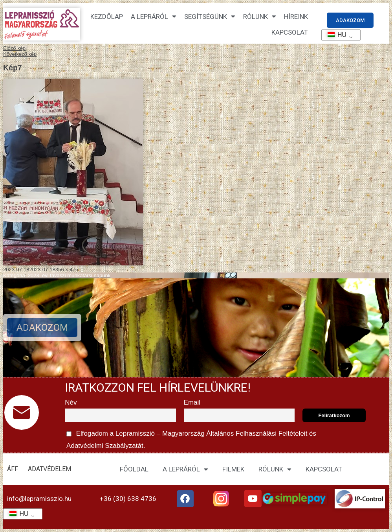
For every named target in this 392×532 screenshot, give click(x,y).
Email (192, 402)
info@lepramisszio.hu (39, 499)
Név (71, 402)
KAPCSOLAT (290, 32)
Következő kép (20, 54)
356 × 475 (67, 270)
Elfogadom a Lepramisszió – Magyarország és (191, 438)
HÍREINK (296, 17)
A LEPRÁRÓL (185, 469)
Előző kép (14, 48)
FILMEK (233, 469)
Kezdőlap (107, 17)
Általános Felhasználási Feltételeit (257, 434)
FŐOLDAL (134, 469)
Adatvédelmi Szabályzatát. (105, 446)
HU (334, 35)
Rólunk (260, 16)
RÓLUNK (275, 469)
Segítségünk (210, 16)
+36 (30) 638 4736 (128, 499)
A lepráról (154, 16)
